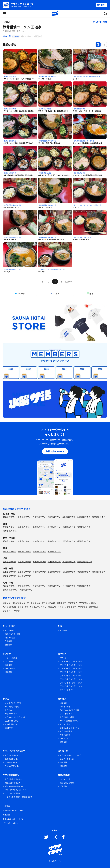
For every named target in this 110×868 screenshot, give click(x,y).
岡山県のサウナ (39, 572)
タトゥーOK (23, 607)
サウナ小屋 (83, 607)
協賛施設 (63, 762)
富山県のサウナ (24, 541)
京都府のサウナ (24, 562)
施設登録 (8, 645)
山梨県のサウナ (69, 541)
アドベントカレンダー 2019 (71, 683)
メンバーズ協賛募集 (13, 793)
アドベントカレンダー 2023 (71, 669)
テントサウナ (71, 607)
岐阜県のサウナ (9, 551)
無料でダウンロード (55, 451)
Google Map (101, 22)
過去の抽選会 (10, 669)
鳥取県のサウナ (9, 572)
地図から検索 (10, 638)
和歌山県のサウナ (85, 562)
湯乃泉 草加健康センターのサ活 (84, 141)
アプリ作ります (66, 714)
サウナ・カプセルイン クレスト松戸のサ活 (87, 205)
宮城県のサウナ (54, 517)
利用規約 (6, 815)
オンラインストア (12, 703)
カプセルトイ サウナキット (71, 728)
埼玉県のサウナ (54, 527)
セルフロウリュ (19, 603)
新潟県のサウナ (9, 541)
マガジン (63, 658)
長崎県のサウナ (39, 586)
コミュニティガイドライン (13, 819)
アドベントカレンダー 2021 (71, 676)
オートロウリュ (34, 603)
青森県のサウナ (24, 517)
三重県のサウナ (54, 551)
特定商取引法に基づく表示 (13, 811)
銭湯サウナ (62, 603)
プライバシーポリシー (11, 823)
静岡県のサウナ (24, 551)
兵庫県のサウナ (54, 562)
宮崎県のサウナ (84, 586)
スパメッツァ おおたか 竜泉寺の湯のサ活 (87, 77)
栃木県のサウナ (24, 527)
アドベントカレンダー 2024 (71, 665)
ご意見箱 (63, 786)
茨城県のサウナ (9, 527)
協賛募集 (8, 672)
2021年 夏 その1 (11, 721)
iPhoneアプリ (10, 762)
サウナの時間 (65, 735)
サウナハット (10, 710)
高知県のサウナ (24, 576)
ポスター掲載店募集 (13, 786)
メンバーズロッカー (68, 759)
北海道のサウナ (9, 517)
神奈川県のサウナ (10, 531)
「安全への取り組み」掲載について (19, 797)
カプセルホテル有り (38, 607)
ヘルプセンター (66, 779)
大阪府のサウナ (39, 562)
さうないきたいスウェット (15, 717)
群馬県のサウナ (39, 527)
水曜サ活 (63, 703)
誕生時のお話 (10, 759)
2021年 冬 (9, 728)
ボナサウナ (73, 603)
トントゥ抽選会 (11, 658)
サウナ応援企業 (66, 731)
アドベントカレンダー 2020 (71, 679)
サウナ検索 (9, 630)
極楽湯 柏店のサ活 (10, 77)
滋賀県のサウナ (9, 562)
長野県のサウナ (84, 541)
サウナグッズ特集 (12, 707)
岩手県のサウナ (39, 517)
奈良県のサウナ (69, 562)
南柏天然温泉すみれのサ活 (48, 77)
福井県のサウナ (54, 541)
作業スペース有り (56, 607)
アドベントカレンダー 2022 (71, 672)
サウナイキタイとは (13, 755)
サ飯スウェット (11, 714)
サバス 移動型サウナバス (70, 721)
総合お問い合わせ (67, 783)
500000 (68, 282)
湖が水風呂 (94, 607)
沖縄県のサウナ (26, 590)
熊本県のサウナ (54, 586)
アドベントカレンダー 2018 (71, 686)
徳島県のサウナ (84, 572)
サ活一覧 (63, 630)
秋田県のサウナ (69, 517)
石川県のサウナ (39, 541)
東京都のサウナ (84, 527)
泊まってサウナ (66, 739)
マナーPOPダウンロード (15, 790)
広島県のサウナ (54, 572)
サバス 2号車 (65, 724)
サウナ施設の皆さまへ (14, 779)
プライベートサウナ (11, 611)
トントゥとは (10, 662)
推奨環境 (6, 806)
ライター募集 (65, 690)
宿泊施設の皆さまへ (13, 783)
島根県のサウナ (24, 572)
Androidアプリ (11, 766)
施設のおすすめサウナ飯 (69, 710)
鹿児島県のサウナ (10, 590)
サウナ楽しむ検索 (67, 717)
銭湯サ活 (63, 742)
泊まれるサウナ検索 (13, 634)
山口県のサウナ (69, 572)
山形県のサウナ (84, 517)
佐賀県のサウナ (24, 586)
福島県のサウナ (99, 517)
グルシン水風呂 (48, 603)
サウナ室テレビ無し (88, 603)
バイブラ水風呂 (9, 607)
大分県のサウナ (69, 586)
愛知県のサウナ (39, 551)
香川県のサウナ (99, 572)
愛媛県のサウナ (9, 576)
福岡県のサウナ (9, 586)
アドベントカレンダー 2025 (71, 662)
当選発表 (8, 665)
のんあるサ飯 (65, 707)
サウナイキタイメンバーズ (70, 755)
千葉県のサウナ (69, 527)
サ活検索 (8, 641)
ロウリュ (7, 603)
